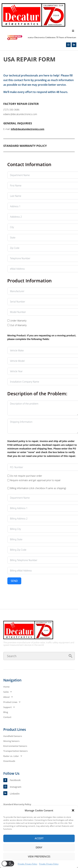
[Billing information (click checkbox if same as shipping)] (46, 488)
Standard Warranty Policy (17, 804)
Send (52, 581)
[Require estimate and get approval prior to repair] (46, 480)
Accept (39, 838)
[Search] (39, 656)
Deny (39, 847)
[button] (73, 810)
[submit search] (70, 656)
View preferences (39, 856)
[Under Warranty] (46, 321)
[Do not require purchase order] (46, 476)
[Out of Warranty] (46, 325)
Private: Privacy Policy (28, 864)
